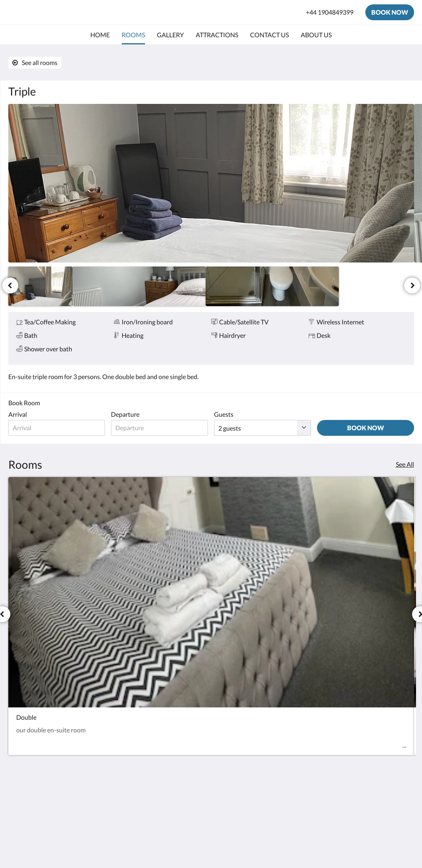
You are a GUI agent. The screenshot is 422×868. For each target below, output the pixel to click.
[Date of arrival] (57, 428)
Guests (224, 414)
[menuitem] (100, 35)
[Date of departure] (159, 428)
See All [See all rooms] (405, 464)
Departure (125, 414)
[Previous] (10, 286)
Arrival (18, 414)
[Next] (412, 286)
